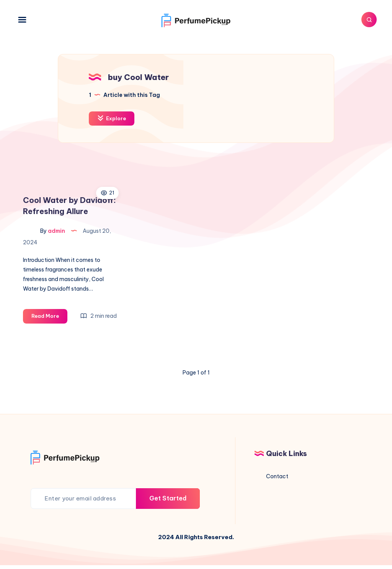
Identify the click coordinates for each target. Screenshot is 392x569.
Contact (277, 476)
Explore (112, 118)
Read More (49, 317)
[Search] (369, 20)
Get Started (168, 498)
